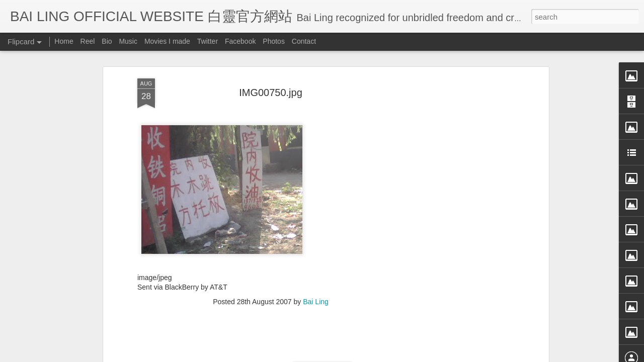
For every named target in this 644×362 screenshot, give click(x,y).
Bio (107, 41)
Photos (274, 41)
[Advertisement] (459, 175)
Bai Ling (316, 239)
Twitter (208, 41)
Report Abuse (414, 355)
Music (128, 41)
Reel (88, 41)
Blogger (384, 355)
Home (64, 41)
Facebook (240, 41)
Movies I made (167, 41)
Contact (304, 41)
